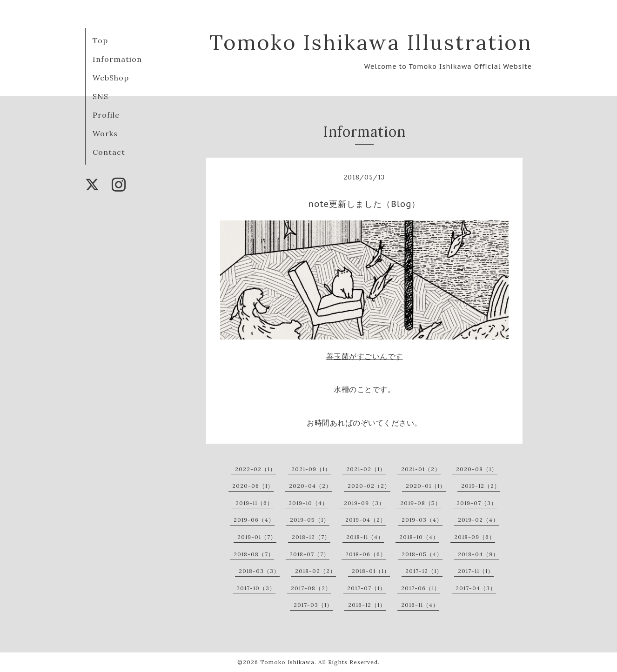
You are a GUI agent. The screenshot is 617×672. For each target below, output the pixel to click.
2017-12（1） (424, 571)
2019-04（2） (366, 520)
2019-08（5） (421, 503)
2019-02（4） (478, 520)
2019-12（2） (481, 486)
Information (117, 59)
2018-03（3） (259, 571)
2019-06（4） (254, 520)
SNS (101, 96)
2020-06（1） (253, 486)
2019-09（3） (364, 503)
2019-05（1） (310, 520)
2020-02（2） (369, 486)
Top (100, 40)
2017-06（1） (421, 588)
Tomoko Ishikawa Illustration (371, 42)
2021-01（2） (421, 469)
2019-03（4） (422, 520)
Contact (109, 152)
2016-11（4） (420, 605)
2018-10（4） (419, 537)
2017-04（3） (476, 588)
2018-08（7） (254, 554)
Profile (106, 115)
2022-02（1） (255, 469)
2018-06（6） (366, 554)
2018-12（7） (311, 537)
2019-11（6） (254, 503)
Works (105, 133)
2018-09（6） (475, 537)
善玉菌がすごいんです (365, 356)
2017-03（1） (313, 605)
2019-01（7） (257, 537)
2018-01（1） (371, 571)
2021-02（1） (366, 469)
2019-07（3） (477, 503)
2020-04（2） (310, 486)
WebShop (111, 78)
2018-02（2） (315, 571)
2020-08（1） (477, 469)
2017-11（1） (476, 571)
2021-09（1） (311, 469)
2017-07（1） (366, 588)
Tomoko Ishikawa (287, 662)
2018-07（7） (309, 554)
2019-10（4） (308, 503)
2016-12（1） (367, 605)
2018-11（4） (365, 537)
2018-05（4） (422, 554)
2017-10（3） (256, 588)
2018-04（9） (478, 554)
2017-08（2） (311, 588)
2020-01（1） (426, 486)
